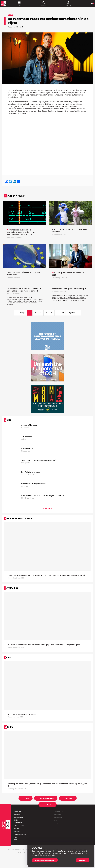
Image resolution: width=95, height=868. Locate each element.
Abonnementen (47, 798)
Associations (19, 826)
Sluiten (83, 860)
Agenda (57, 820)
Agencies (18, 811)
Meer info (51, 855)
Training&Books (20, 834)
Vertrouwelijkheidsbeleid (16, 849)
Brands (17, 814)
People (17, 829)
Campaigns (58, 811)
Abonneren (68, 4)
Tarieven (69, 798)
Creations (18, 823)
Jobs (27, 798)
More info (47, 508)
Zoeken (43, 4)
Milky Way (58, 814)
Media (16, 820)
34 (63, 313)
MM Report (58, 817)
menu (19, 4)
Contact (49, 805)
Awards (17, 831)
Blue (16, 840)
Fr (92, 4)
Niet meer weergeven (45, 860)
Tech (16, 837)
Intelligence (19, 817)
